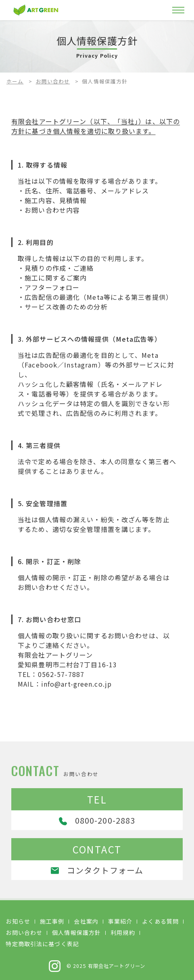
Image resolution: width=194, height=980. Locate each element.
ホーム (15, 81)
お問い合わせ (53, 81)
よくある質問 (160, 921)
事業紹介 (120, 921)
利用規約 (123, 932)
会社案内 (86, 921)
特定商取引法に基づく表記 (42, 944)
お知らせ (18, 921)
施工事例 (52, 921)
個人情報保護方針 (76, 932)
